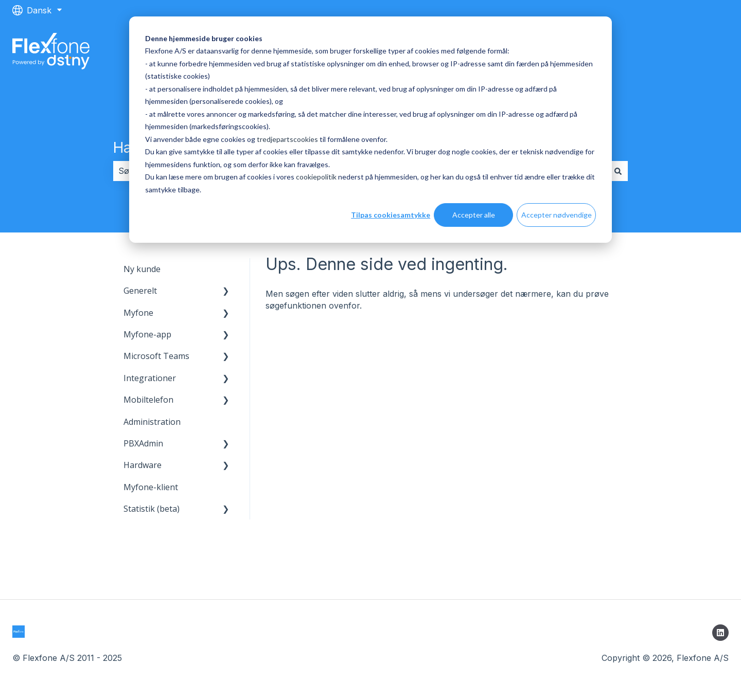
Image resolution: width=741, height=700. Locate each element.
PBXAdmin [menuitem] (143, 443)
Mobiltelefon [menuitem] (148, 400)
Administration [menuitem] (152, 422)
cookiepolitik (316, 177)
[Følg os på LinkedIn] (720, 633)
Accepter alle (474, 215)
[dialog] (370, 130)
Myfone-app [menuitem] (147, 334)
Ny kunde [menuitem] (142, 269)
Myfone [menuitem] (138, 313)
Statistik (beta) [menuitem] (152, 509)
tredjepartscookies (287, 139)
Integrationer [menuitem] (150, 378)
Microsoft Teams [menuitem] (156, 356)
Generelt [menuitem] (140, 291)
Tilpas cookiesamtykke (391, 215)
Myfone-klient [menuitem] (151, 487)
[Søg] (618, 171)
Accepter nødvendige (557, 215)
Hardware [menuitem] (143, 465)
